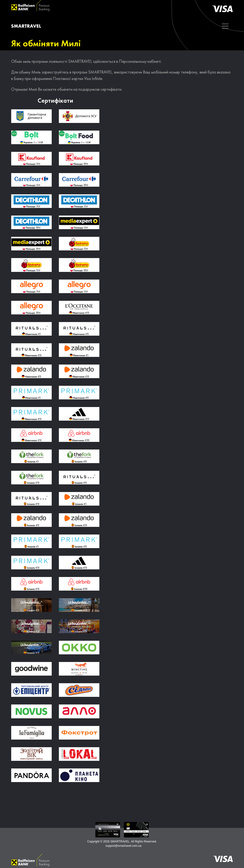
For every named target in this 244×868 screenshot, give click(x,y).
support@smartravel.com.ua (124, 846)
